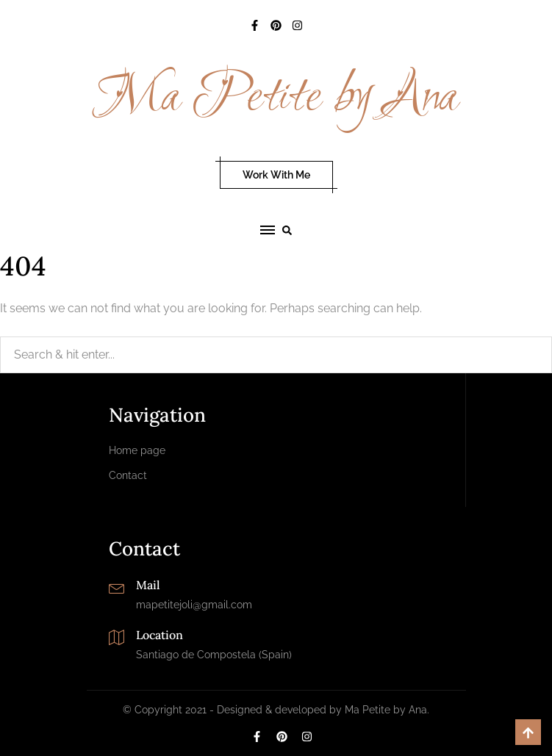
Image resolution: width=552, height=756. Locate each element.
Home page (137, 450)
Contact (128, 475)
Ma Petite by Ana (276, 98)
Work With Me (276, 175)
